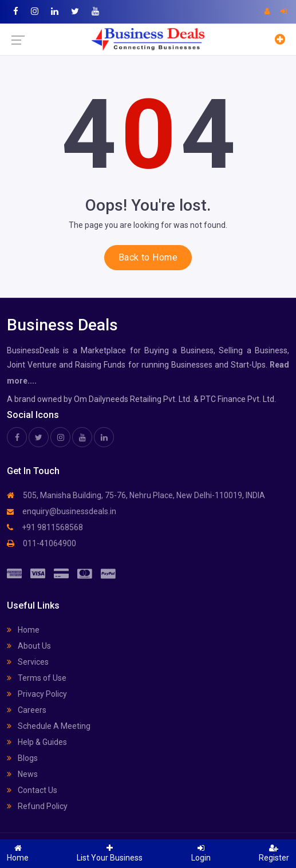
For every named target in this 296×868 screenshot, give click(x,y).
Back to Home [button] (148, 257)
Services (28, 662)
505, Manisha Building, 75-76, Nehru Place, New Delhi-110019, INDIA (136, 495)
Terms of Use (37, 678)
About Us (29, 646)
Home (23, 630)
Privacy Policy (37, 694)
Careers (27, 710)
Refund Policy (37, 806)
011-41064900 (42, 543)
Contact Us (32, 790)
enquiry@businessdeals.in (62, 511)
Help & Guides (37, 742)
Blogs (22, 758)
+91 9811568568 (45, 527)
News (22, 774)
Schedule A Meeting (49, 726)
